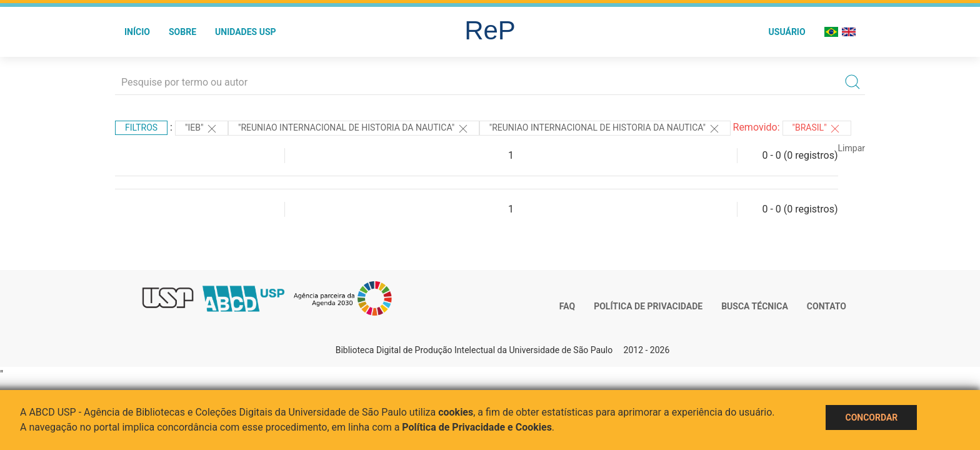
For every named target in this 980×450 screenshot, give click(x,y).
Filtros (141, 127)
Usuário (787, 32)
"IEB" (202, 129)
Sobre (182, 32)
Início (137, 32)
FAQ (567, 306)
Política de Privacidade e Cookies (477, 427)
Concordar (871, 417)
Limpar (852, 148)
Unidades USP (246, 32)
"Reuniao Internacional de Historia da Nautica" (354, 129)
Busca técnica (755, 306)
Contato (827, 306)
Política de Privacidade (648, 306)
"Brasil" (817, 129)
